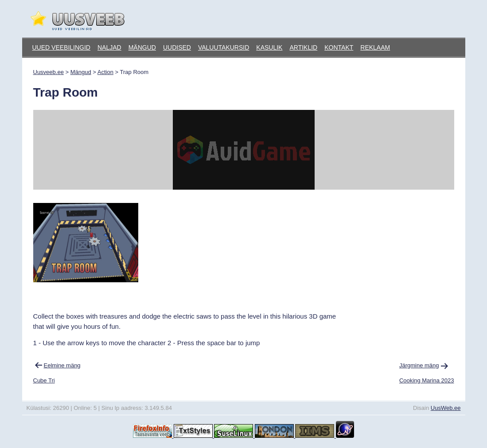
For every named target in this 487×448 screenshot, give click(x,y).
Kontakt (339, 47)
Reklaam (375, 47)
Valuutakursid (224, 47)
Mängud (142, 47)
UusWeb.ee (446, 408)
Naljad (109, 47)
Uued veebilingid (61, 47)
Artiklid (303, 47)
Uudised (177, 47)
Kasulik (269, 47)
